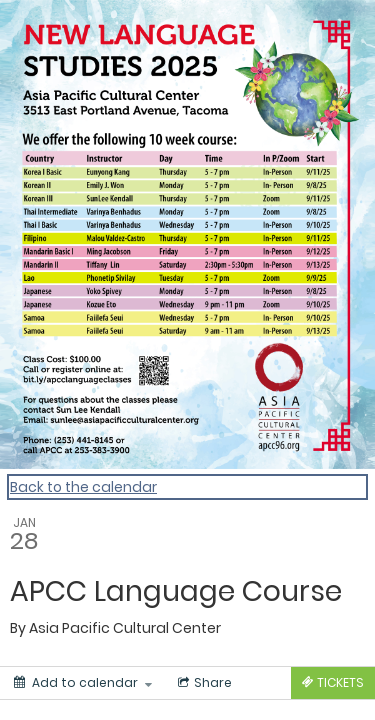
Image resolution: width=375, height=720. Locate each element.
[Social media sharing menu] (203, 683)
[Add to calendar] (83, 683)
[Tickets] (333, 683)
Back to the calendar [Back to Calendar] (83, 487)
